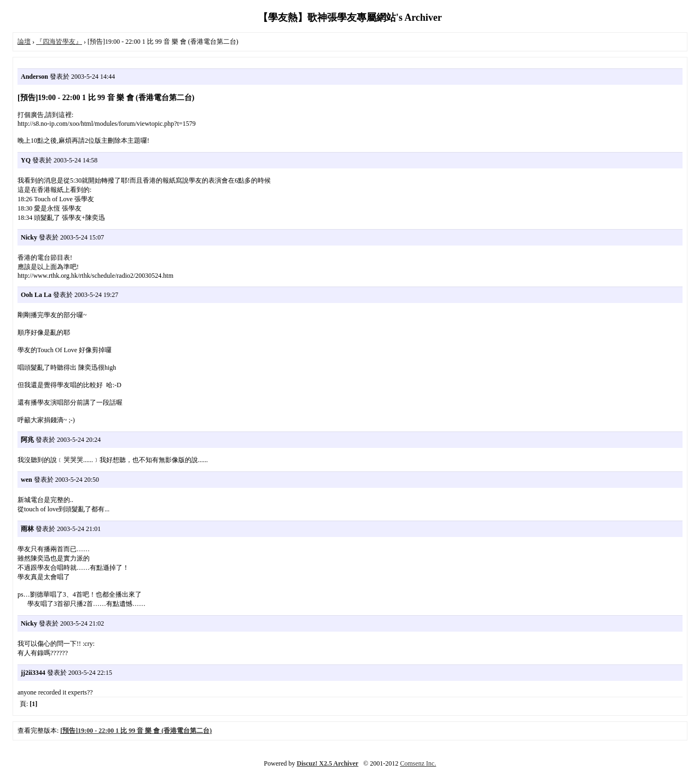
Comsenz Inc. (418, 763)
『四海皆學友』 (59, 42)
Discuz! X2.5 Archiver (328, 763)
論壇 (24, 42)
